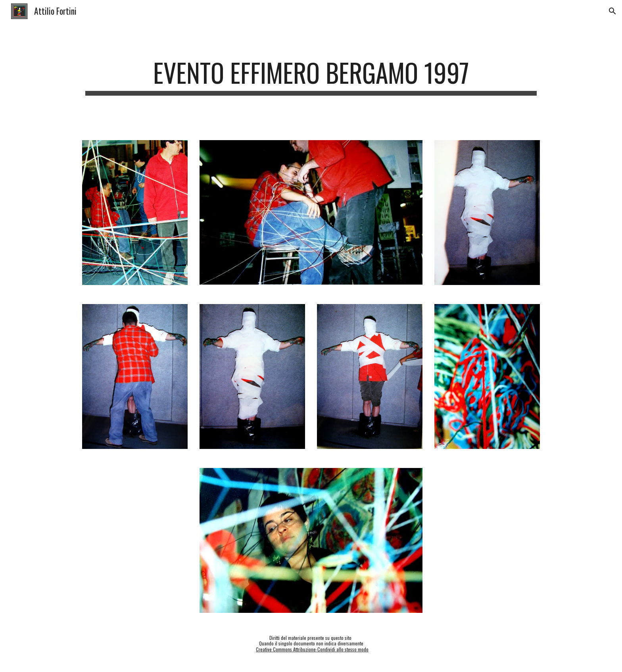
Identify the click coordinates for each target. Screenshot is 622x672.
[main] (311, 76)
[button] (612, 11)
